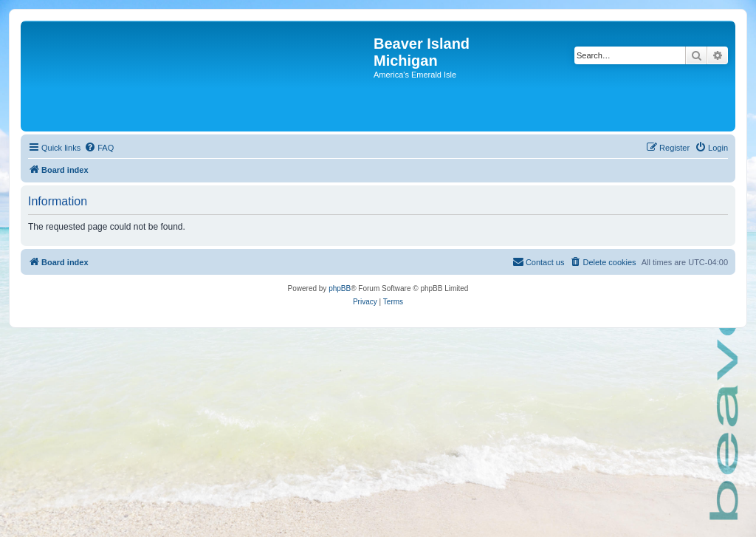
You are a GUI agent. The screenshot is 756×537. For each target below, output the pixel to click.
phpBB (340, 288)
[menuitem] (99, 148)
